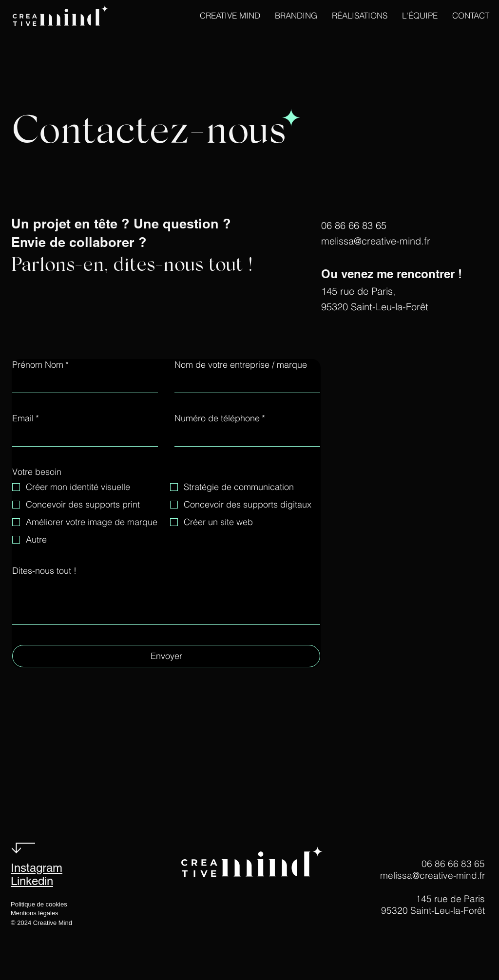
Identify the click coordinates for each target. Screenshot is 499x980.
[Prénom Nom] (82, 383)
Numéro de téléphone (220, 418)
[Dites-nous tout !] (166, 602)
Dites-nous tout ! (44, 571)
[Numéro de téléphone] (244, 437)
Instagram (37, 868)
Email (26, 418)
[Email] (82, 437)
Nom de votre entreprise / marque (241, 365)
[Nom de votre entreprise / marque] (244, 383)
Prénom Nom (40, 365)
